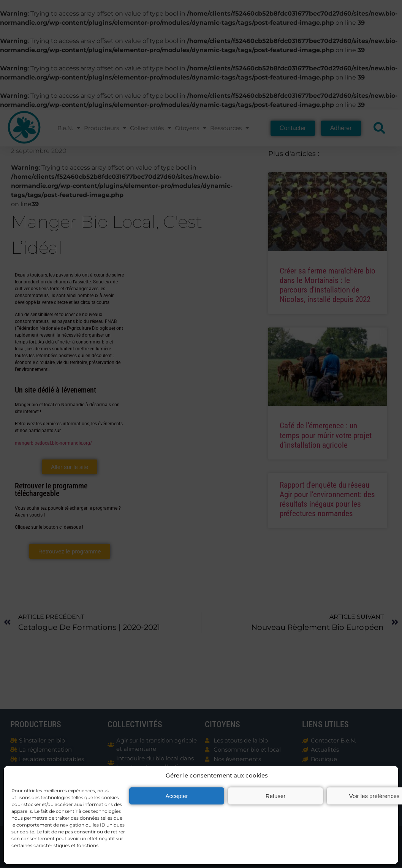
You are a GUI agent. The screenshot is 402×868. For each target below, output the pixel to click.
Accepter (176, 796)
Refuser (276, 796)
